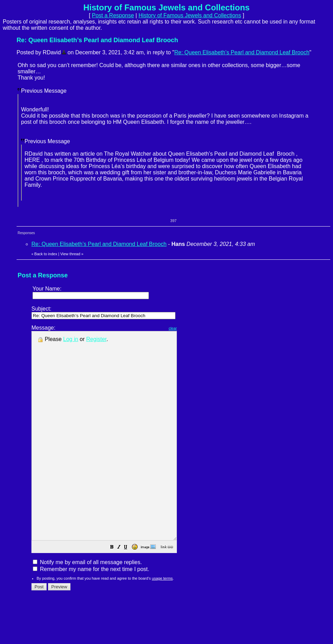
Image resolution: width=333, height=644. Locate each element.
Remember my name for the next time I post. (91, 611)
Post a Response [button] (113, 15)
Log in (71, 339)
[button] (129, 589)
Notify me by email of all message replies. (87, 604)
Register (97, 339)
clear (190, 328)
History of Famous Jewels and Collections (190, 15)
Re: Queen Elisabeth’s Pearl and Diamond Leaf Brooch (242, 52)
